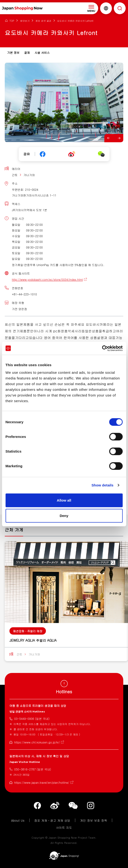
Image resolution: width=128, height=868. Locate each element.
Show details (103, 485)
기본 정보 (13, 52)
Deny (64, 516)
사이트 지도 (64, 827)
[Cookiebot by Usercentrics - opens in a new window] (102, 348)
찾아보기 (25, 21)
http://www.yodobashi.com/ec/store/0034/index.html (47, 279)
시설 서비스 (42, 52)
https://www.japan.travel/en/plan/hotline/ (42, 782)
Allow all (64, 500)
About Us (18, 820)
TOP (12, 21)
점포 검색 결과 (43, 21)
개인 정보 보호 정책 (94, 820)
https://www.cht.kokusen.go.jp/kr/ (37, 742)
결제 (27, 52)
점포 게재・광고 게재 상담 (52, 820)
